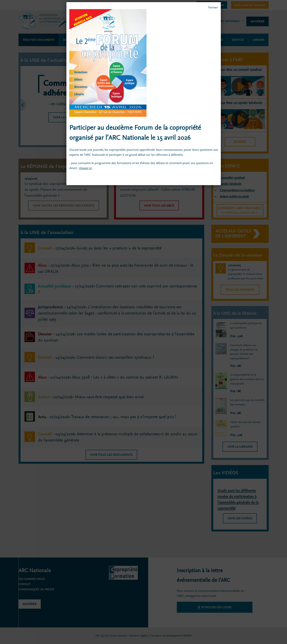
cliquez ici (86, 168)
